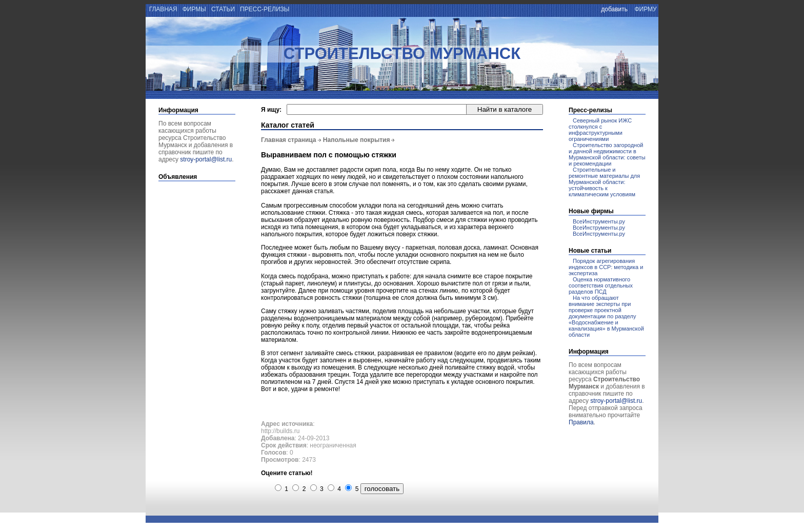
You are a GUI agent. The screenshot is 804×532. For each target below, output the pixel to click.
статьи (223, 9)
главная (162, 9)
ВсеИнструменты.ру (599, 221)
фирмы (194, 9)
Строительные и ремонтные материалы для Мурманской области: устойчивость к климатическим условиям (604, 182)
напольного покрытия (292, 234)
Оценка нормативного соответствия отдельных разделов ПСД (601, 285)
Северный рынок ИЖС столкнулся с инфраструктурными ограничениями (600, 130)
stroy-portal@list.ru (206, 159)
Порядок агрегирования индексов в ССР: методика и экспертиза (606, 267)
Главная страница (289, 140)
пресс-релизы (265, 9)
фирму (646, 9)
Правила (581, 422)
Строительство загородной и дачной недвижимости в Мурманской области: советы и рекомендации (607, 154)
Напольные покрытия (357, 140)
